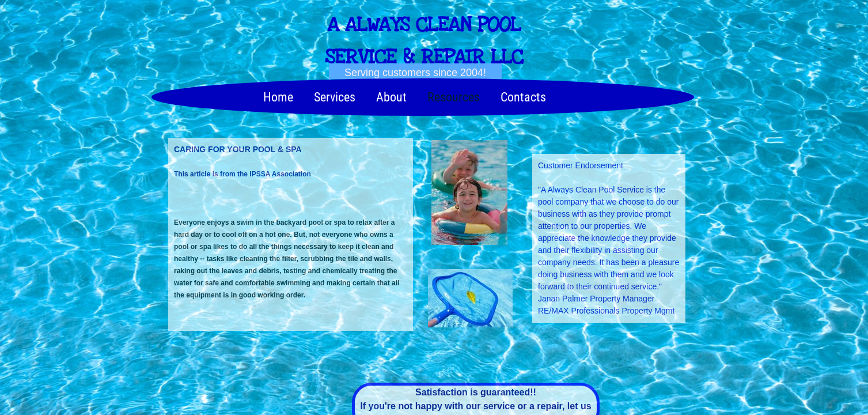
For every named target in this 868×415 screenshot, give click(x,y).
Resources (454, 97)
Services (335, 97)
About (391, 97)
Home (278, 97)
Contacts (523, 97)
